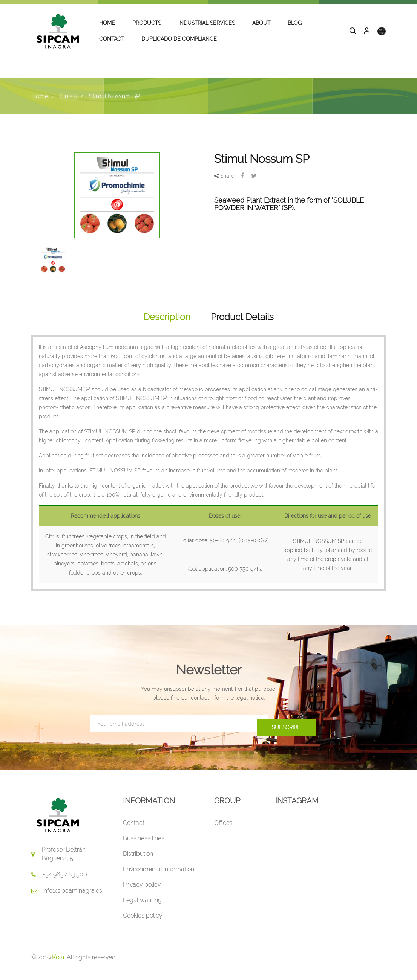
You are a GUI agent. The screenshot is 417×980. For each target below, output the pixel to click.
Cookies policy (143, 925)
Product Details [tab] (242, 326)
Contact (134, 832)
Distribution (138, 863)
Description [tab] (167, 326)
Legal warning (142, 909)
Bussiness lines (144, 848)
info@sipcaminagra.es (72, 900)
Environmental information (159, 879)
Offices (223, 832)
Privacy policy (142, 894)
